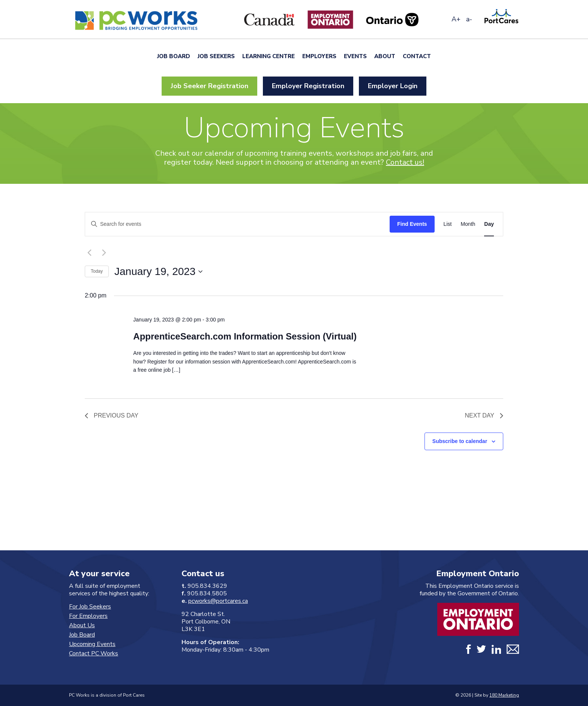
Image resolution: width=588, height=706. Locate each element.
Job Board (174, 56)
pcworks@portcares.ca (218, 601)
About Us (82, 625)
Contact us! (405, 162)
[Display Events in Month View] (468, 224)
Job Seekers (216, 56)
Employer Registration (308, 86)
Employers (319, 56)
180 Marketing (504, 695)
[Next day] (104, 253)
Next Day (484, 415)
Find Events (412, 224)
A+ (456, 19)
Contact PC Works (94, 653)
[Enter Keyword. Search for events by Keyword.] (237, 224)
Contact (417, 56)
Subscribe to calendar (460, 441)
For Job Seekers (90, 607)
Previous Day (112, 415)
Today (97, 271)
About (385, 56)
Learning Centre (268, 56)
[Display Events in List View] (448, 224)
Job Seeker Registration (209, 86)
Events (355, 56)
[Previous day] (89, 253)
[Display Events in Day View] (489, 224)
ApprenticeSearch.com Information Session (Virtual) (245, 336)
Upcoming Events (92, 644)
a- (469, 19)
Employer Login (393, 86)
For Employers (88, 616)
